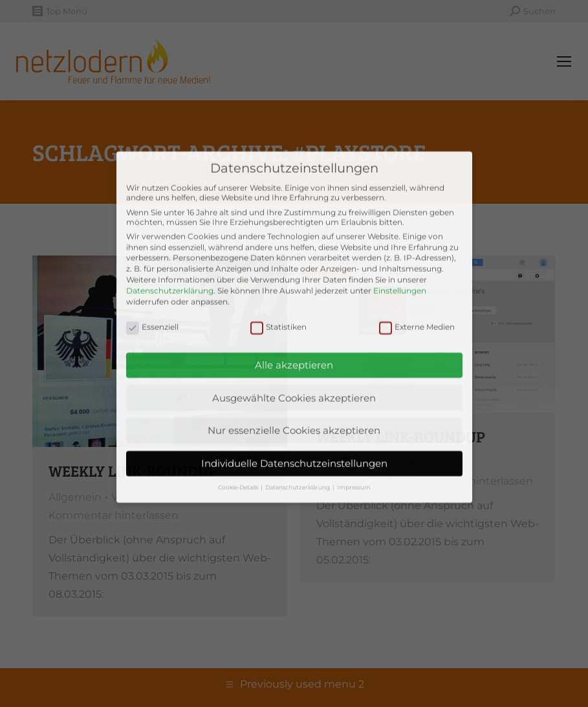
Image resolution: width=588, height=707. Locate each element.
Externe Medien (417, 264)
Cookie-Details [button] (239, 425)
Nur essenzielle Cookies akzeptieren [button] (294, 368)
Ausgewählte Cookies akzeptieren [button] (294, 335)
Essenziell (152, 264)
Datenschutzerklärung (170, 228)
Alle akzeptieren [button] (294, 302)
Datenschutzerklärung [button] (298, 425)
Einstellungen (400, 228)
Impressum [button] (354, 425)
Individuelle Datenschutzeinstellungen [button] (294, 401)
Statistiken (278, 264)
